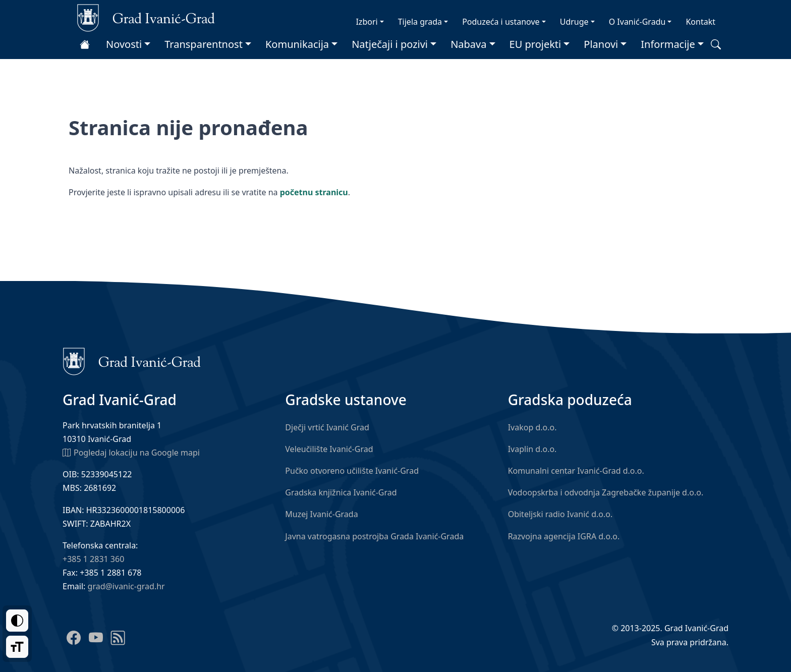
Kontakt (700, 22)
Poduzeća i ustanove (501, 22)
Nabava (468, 44)
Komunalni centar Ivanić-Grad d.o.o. (576, 471)
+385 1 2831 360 (93, 559)
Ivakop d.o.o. (532, 427)
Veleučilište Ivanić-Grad (329, 449)
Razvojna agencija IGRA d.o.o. (564, 536)
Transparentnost (204, 44)
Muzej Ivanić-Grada (321, 514)
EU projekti (535, 44)
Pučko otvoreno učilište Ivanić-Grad (352, 471)
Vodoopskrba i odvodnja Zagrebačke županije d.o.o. (606, 492)
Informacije (668, 44)
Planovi (601, 44)
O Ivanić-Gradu (637, 22)
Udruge (574, 22)
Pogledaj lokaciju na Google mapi (131, 452)
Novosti (124, 44)
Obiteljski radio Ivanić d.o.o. (560, 514)
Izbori (366, 22)
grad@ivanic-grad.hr (126, 586)
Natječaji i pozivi (390, 44)
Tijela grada (420, 22)
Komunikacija (297, 44)
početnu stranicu (314, 192)
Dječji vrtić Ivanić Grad (327, 427)
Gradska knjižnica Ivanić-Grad (341, 492)
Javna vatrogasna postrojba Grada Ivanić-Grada (374, 536)
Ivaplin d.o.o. (532, 449)
